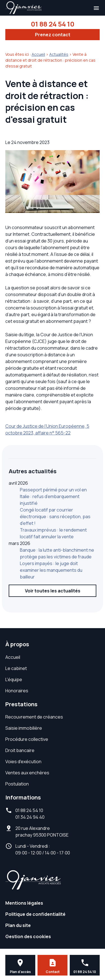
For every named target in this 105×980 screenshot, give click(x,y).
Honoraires (17, 691)
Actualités (59, 54)
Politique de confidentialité (35, 914)
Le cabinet (16, 668)
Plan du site (18, 925)
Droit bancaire (20, 750)
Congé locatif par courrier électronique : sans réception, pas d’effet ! (55, 517)
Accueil (38, 54)
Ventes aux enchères (27, 773)
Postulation (17, 784)
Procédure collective (27, 739)
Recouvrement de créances (34, 717)
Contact (53, 972)
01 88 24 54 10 (53, 24)
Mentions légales (24, 903)
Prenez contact (53, 35)
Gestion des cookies (28, 936)
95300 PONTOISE (42, 832)
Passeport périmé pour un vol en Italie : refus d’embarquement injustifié (53, 496)
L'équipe (14, 679)
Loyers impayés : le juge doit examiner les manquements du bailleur (51, 570)
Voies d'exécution (23, 762)
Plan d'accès (20, 972)
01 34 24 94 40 (30, 817)
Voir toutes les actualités (53, 591)
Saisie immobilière (24, 728)
